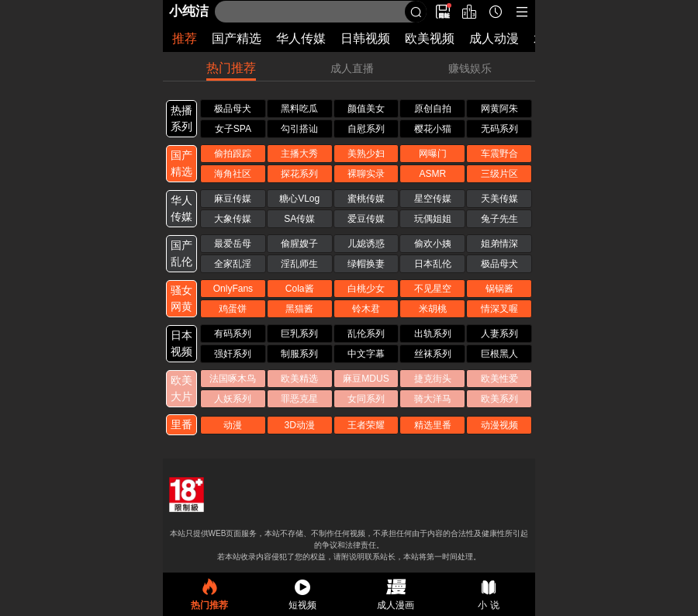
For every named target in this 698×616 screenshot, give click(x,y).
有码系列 (233, 334)
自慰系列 (366, 129)
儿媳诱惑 (366, 244)
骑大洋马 (433, 399)
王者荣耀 (366, 425)
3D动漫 (300, 425)
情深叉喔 (499, 309)
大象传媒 (233, 219)
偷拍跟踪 (233, 154)
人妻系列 (499, 334)
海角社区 (233, 174)
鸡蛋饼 (233, 309)
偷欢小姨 (433, 244)
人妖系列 (233, 399)
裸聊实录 (366, 174)
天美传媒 (499, 199)
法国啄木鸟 (233, 379)
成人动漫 (494, 38)
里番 (181, 424)
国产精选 (237, 38)
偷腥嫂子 (299, 244)
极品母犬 (233, 109)
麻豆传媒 (233, 199)
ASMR (432, 174)
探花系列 (299, 174)
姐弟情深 (499, 244)
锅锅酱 (499, 289)
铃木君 (366, 309)
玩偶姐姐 (433, 219)
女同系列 (366, 399)
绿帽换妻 (366, 264)
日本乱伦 (433, 264)
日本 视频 (181, 343)
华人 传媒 (181, 208)
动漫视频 (499, 425)
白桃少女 (366, 289)
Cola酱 (300, 289)
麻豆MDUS (366, 379)
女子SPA (233, 129)
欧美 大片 (181, 388)
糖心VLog (299, 199)
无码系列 (499, 129)
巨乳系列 (299, 334)
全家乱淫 (233, 264)
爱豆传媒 (366, 219)
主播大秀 (299, 154)
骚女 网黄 (181, 298)
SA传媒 (299, 219)
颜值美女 (366, 109)
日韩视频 (365, 38)
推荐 (185, 38)
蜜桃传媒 (366, 199)
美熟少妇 (366, 154)
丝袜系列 (433, 354)
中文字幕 (366, 354)
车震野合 (499, 154)
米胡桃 (433, 309)
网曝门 (433, 154)
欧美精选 (299, 379)
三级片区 (499, 174)
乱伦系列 (366, 334)
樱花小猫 (433, 129)
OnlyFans (233, 289)
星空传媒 (433, 199)
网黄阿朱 (499, 109)
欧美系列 (499, 399)
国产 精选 (181, 163)
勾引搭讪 (299, 129)
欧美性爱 (499, 379)
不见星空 (433, 289)
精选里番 (433, 425)
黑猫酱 (299, 309)
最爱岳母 (233, 244)
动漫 (233, 425)
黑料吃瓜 (299, 109)
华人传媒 (301, 38)
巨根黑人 (499, 354)
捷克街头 (433, 379)
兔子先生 (499, 219)
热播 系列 (181, 118)
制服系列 (299, 354)
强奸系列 (233, 354)
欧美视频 (430, 38)
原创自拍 (433, 109)
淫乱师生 (299, 264)
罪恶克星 (299, 399)
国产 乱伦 (181, 253)
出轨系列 (433, 334)
